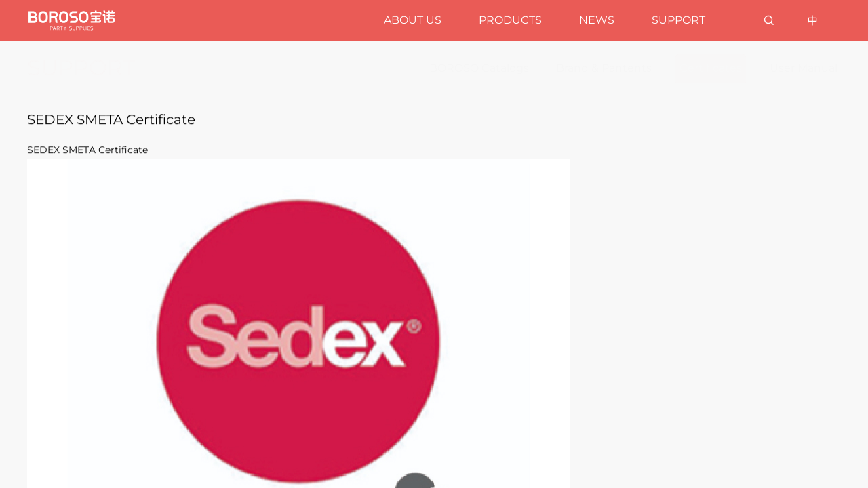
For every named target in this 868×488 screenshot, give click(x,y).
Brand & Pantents (604, 68)
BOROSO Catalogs (479, 68)
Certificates (711, 68)
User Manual (804, 68)
